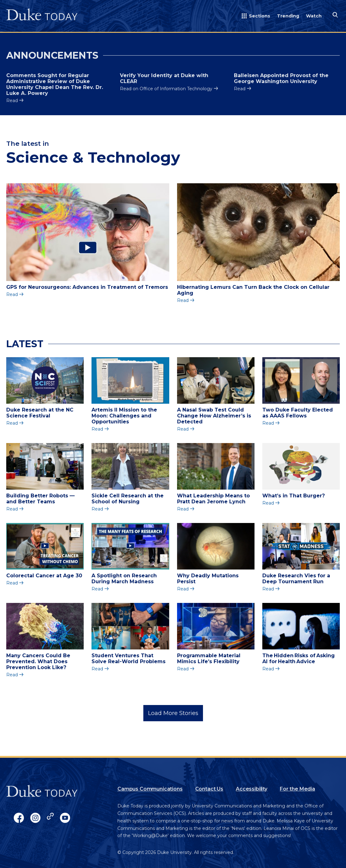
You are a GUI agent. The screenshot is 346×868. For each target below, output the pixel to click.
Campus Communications (150, 789)
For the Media (297, 789)
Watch (314, 16)
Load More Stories (173, 713)
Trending (288, 16)
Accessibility (252, 789)
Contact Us (209, 789)
